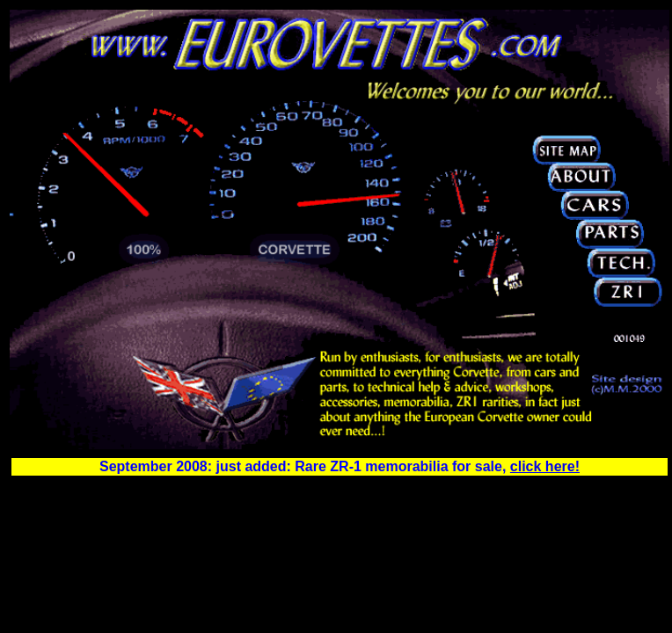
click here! (545, 466)
